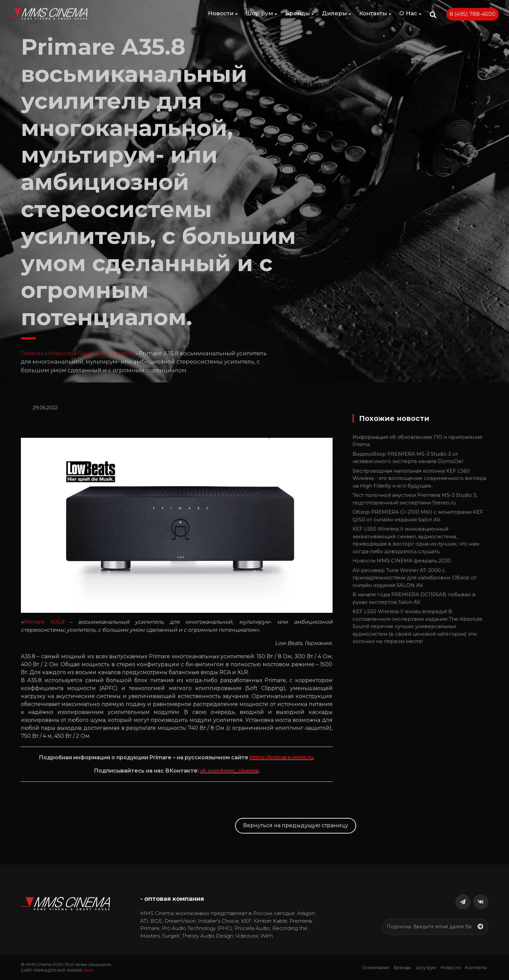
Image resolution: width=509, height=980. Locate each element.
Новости (223, 13)
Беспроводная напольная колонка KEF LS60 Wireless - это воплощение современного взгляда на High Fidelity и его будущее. (419, 478)
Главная (32, 353)
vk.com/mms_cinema (229, 771)
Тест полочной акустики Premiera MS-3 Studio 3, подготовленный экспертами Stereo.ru (415, 499)
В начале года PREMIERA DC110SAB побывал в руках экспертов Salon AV (414, 598)
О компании (376, 967)
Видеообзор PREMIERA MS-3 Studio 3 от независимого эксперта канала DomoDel (408, 458)
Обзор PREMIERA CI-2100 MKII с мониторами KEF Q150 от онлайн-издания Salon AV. (418, 516)
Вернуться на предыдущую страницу (296, 825)
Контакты (375, 13)
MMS (88, 970)
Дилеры (337, 13)
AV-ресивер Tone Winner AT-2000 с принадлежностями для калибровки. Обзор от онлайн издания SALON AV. (414, 578)
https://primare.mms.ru (281, 757)
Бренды (300, 13)
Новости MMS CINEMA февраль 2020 (402, 561)
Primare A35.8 (44, 622)
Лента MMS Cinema (106, 353)
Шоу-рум (261, 13)
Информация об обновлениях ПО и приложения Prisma (417, 441)
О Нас (410, 13)
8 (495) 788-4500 (473, 14)
